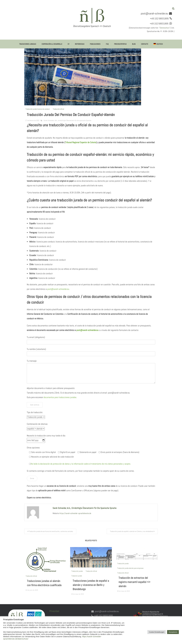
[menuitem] (158, 44)
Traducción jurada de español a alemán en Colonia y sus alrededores (132, 531)
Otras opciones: (33, 448)
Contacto (145, 44)
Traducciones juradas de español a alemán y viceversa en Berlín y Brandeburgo (91, 589)
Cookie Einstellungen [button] (157, 632)
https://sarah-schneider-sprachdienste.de (75, 513)
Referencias (80, 44)
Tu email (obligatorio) (36, 337)
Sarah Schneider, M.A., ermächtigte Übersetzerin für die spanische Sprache (67, 120)
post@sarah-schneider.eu (154, 13)
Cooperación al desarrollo (52, 44)
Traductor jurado (77, 580)
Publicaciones (95, 44)
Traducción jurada (77, 575)
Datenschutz (165, 28)
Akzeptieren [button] (173, 632)
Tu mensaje (32, 361)
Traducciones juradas (28, 44)
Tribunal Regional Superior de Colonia (81, 142)
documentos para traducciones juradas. (60, 397)
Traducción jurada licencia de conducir (38, 109)
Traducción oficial (58, 109)
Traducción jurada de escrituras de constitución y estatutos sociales (51, 531)
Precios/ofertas (120, 44)
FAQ (107, 44)
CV (69, 44)
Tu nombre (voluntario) (36, 349)
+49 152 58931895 (100, 616)
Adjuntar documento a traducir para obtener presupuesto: (51, 388)
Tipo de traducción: (35, 412)
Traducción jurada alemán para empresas (130, 572)
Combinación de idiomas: (37, 424)
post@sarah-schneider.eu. (58, 289)
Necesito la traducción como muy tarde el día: (46, 436)
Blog (134, 44)
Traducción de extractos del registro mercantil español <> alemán (134, 586)
